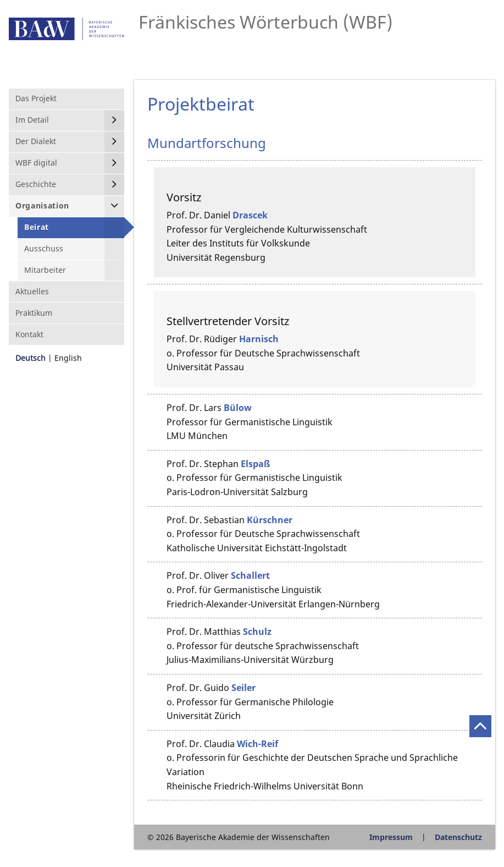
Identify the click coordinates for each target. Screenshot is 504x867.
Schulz (257, 632)
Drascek (250, 215)
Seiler (243, 688)
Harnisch (259, 339)
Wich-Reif (257, 744)
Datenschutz (458, 837)
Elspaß (255, 464)
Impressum (391, 837)
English (68, 358)
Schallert (250, 575)
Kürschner (270, 520)
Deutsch (31, 358)
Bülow (238, 408)
